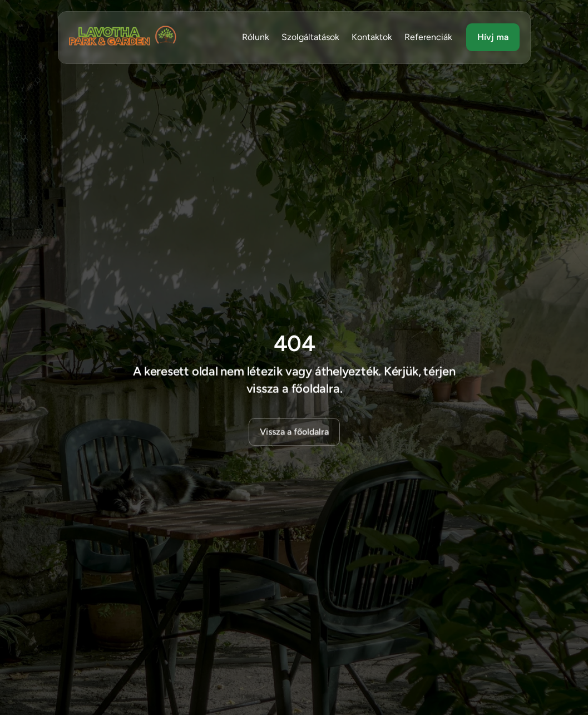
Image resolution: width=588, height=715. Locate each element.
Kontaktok (372, 37)
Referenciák (428, 37)
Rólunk (256, 37)
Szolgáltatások (310, 37)
